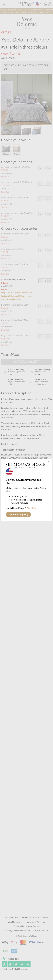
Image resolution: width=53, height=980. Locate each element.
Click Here (32, 508)
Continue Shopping (18, 514)
